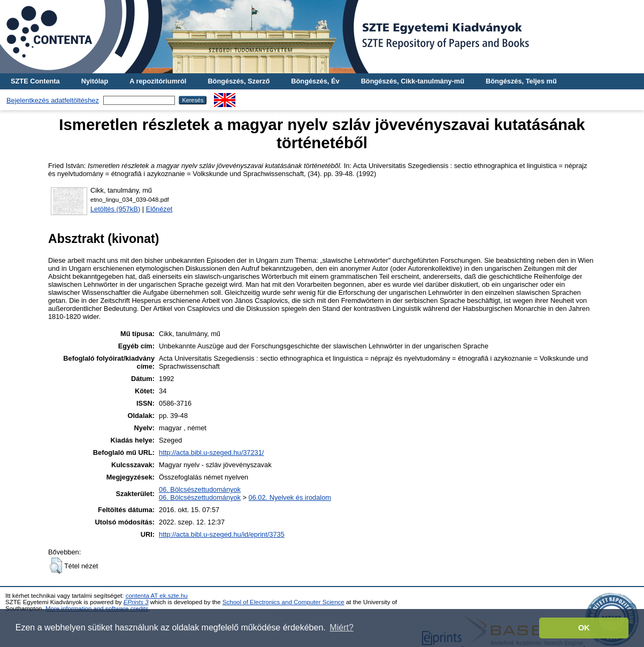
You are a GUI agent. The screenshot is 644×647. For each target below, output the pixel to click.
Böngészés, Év (315, 81)
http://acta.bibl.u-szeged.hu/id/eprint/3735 (222, 534)
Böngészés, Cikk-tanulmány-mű (413, 81)
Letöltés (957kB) (115, 209)
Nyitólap (95, 81)
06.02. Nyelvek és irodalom (290, 497)
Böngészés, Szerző (239, 81)
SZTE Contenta (35, 81)
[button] (56, 566)
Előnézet (159, 209)
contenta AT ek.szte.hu (157, 596)
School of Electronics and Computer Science (283, 602)
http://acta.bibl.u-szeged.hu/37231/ (211, 452)
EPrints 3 (136, 602)
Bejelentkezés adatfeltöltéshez (53, 100)
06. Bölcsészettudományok (200, 489)
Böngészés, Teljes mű (521, 81)
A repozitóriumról (158, 81)
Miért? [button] (341, 627)
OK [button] (584, 628)
